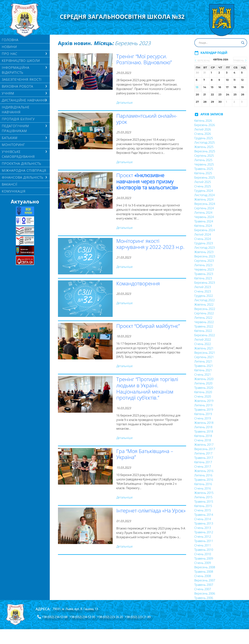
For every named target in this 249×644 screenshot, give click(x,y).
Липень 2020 (203, 383)
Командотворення (138, 283)
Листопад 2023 (205, 248)
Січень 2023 (203, 291)
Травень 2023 (204, 274)
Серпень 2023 (204, 261)
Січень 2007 (203, 589)
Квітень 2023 (203, 278)
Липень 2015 (203, 497)
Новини (9, 47)
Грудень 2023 (204, 243)
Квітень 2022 (203, 331)
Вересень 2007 (205, 580)
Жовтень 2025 (204, 147)
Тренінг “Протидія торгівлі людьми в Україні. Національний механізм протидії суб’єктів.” (147, 388)
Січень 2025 (203, 186)
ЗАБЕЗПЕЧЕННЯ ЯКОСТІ (22, 79)
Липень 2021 (203, 361)
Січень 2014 (203, 519)
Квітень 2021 (203, 370)
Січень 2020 (203, 396)
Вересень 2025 (205, 151)
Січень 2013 (203, 528)
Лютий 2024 (203, 234)
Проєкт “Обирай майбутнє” (148, 326)
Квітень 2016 (203, 484)
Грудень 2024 (204, 191)
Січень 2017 (203, 466)
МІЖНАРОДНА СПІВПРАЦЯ (24, 170)
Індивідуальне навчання (16, 110)
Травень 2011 (204, 541)
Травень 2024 (204, 221)
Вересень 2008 (205, 567)
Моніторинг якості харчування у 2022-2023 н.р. (150, 244)
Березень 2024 (205, 230)
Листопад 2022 (205, 300)
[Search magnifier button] (243, 43)
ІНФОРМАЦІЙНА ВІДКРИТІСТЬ (16, 70)
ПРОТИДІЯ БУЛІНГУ (18, 119)
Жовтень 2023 (204, 252)
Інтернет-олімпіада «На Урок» (151, 510)
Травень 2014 (204, 515)
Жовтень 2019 (204, 401)
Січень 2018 (203, 440)
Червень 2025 (204, 164)
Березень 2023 (205, 283)
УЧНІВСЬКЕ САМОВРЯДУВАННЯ (18, 154)
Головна (10, 40)
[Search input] (219, 43)
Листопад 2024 (205, 195)
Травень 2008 (204, 572)
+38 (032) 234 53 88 (55, 617)
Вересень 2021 (205, 353)
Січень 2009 (203, 563)
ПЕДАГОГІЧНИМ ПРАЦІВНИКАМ (15, 128)
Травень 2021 (204, 366)
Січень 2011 (203, 545)
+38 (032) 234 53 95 (82, 617)
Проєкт (147, 181)
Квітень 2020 (203, 392)
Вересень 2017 (205, 449)
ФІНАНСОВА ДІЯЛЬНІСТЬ (23, 177)
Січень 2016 (203, 488)
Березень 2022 (205, 335)
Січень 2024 (203, 239)
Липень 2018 (203, 427)
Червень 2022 (204, 322)
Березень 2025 (205, 178)
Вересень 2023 (205, 256)
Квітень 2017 (203, 462)
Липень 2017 (203, 453)
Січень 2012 (203, 537)
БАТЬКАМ (10, 138)
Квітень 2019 (203, 414)
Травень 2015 (204, 502)
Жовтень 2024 (204, 199)
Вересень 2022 (205, 309)
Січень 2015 (203, 510)
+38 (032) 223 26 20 (110, 617)
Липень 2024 (203, 213)
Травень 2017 (204, 458)
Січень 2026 (203, 134)
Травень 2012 (204, 532)
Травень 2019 (204, 410)
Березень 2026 (205, 125)
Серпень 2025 (204, 156)
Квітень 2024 (203, 226)
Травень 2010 (204, 550)
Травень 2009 (204, 558)
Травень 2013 (204, 523)
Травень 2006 (204, 598)
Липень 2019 (203, 405)
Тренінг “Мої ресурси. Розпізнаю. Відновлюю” (144, 59)
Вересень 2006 (205, 593)
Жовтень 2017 (204, 445)
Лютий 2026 (203, 129)
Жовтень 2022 (204, 304)
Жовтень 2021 (204, 348)
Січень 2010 (203, 554)
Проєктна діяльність (22, 163)
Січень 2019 (203, 418)
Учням (8, 93)
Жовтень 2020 (204, 379)
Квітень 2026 (203, 121)
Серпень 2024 (204, 208)
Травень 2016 (204, 480)
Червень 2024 (204, 217)
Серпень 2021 (204, 357)
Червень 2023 (204, 269)
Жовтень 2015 (204, 493)
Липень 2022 (203, 318)
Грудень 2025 (204, 138)
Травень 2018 (204, 431)
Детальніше (125, 103)
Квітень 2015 (203, 506)
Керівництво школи (21, 61)
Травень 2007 (204, 585)
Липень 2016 (203, 475)
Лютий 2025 (203, 182)
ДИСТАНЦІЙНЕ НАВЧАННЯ (24, 100)
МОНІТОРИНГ (13, 145)
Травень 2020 (204, 388)
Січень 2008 (203, 576)
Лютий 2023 (203, 287)
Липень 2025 (203, 160)
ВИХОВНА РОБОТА (17, 86)
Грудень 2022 (204, 296)
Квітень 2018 (203, 436)
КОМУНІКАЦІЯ (14, 191)
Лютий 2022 (203, 340)
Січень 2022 (203, 344)
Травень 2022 (204, 326)
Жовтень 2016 (204, 471)
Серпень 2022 (204, 313)
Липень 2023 (203, 265)
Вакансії (10, 184)
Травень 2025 (204, 169)
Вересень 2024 (205, 204)
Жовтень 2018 (204, 423)
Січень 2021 (203, 375)
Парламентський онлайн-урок (147, 119)
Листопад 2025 (205, 142)
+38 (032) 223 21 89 (138, 617)
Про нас (10, 54)
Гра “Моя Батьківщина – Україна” (145, 454)
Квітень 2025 (203, 173)
